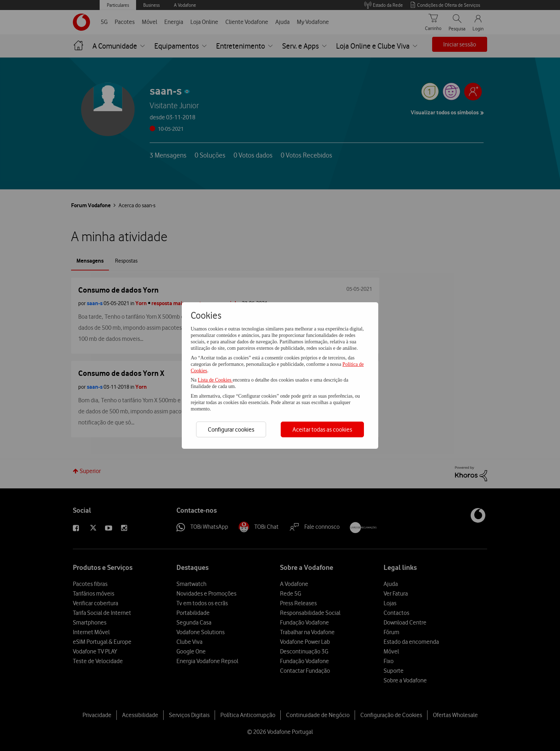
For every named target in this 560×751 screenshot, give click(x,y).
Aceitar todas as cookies (322, 429)
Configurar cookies (231, 429)
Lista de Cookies (215, 380)
